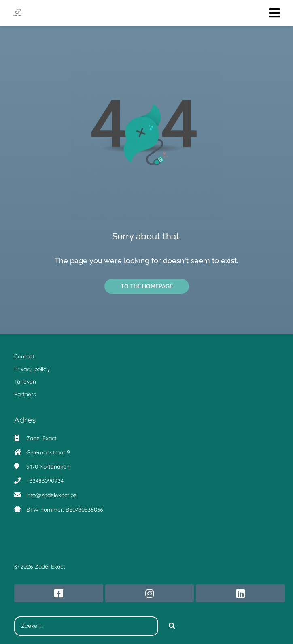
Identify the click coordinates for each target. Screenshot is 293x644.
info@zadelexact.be (52, 495)
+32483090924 (45, 481)
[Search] (172, 626)
